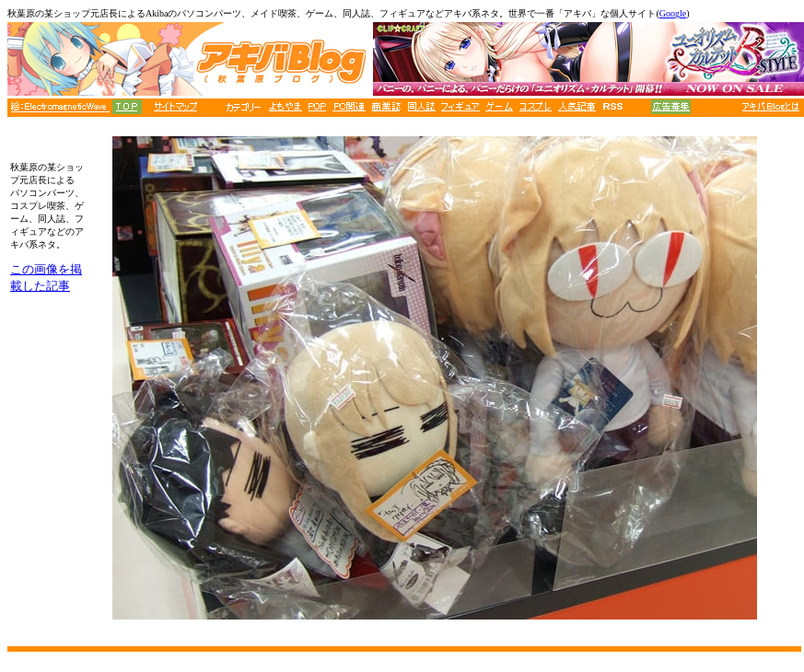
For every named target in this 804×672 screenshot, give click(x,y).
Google (673, 13)
